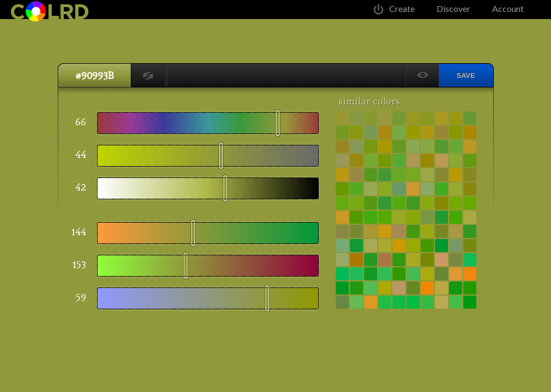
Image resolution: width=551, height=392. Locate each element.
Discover (453, 8)
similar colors (369, 101)
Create (402, 8)
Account (508, 8)
